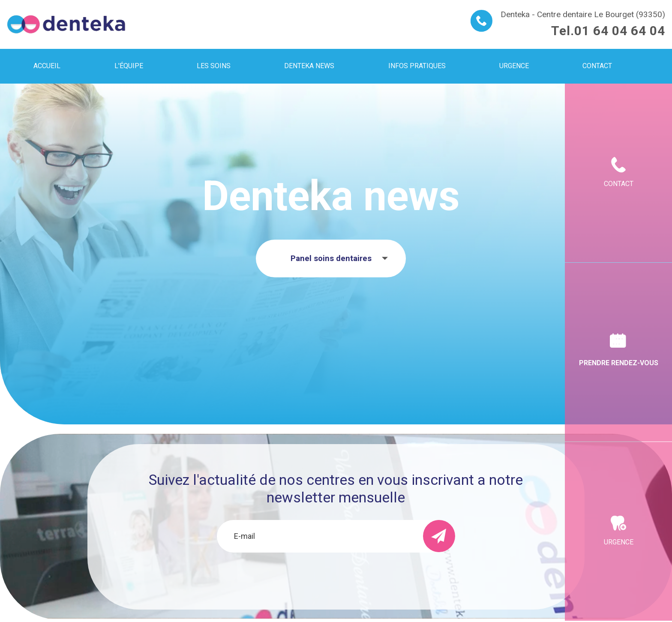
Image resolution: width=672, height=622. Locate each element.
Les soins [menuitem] (214, 66)
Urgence (619, 542)
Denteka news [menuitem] (309, 66)
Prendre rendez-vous (619, 363)
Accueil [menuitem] (47, 66)
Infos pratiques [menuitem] (417, 66)
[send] (439, 536)
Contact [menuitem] (597, 66)
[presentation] (336, 576)
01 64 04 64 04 (620, 31)
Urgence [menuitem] (514, 66)
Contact (619, 184)
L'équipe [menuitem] (129, 66)
